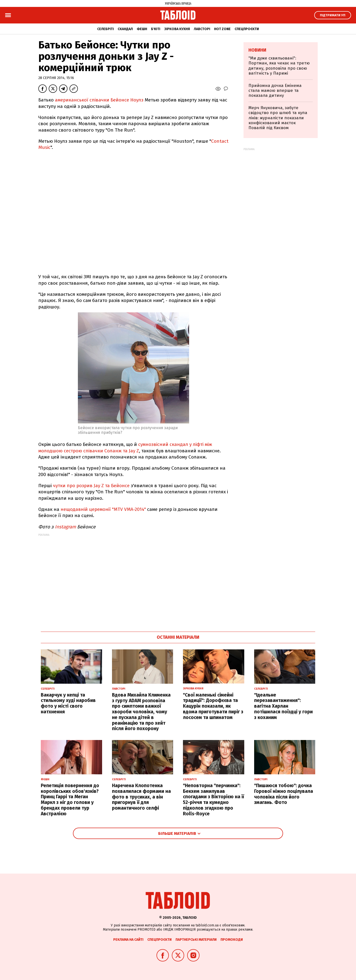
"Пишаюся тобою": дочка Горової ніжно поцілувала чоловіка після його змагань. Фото (284, 794)
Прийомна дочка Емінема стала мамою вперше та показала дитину (275, 91)
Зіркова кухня (177, 29)
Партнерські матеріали (196, 940)
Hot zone (222, 29)
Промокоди (232, 940)
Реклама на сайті (128, 940)
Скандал (125, 29)
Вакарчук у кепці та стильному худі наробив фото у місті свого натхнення (68, 703)
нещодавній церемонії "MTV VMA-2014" (103, 509)
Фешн (142, 29)
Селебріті (105, 29)
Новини (257, 50)
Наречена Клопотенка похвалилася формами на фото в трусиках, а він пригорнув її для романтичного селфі (141, 797)
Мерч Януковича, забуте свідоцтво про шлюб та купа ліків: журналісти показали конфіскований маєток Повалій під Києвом (278, 118)
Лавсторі (202, 29)
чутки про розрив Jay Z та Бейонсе (91, 486)
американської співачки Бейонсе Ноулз (100, 100)
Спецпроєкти (247, 29)
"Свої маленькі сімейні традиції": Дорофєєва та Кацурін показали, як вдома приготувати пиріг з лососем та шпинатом (213, 706)
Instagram (65, 527)
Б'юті (156, 29)
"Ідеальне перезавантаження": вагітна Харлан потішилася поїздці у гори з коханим (283, 706)
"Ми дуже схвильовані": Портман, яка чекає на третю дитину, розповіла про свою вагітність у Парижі (279, 66)
